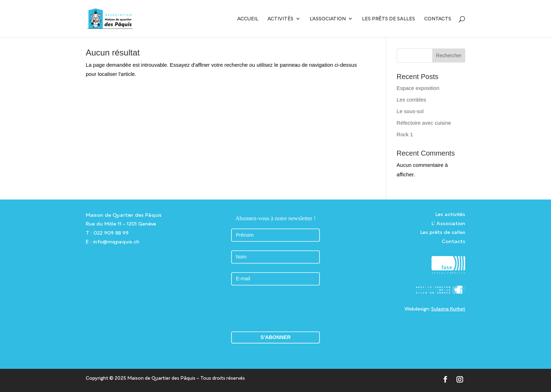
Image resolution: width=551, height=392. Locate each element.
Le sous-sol (410, 111)
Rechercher (449, 55)
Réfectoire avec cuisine (424, 123)
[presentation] (275, 308)
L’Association (328, 19)
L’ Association (448, 223)
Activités (280, 19)
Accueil (248, 19)
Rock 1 (405, 134)
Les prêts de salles (388, 19)
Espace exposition (418, 88)
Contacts (438, 19)
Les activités (450, 214)
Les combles (411, 100)
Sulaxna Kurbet (448, 309)
